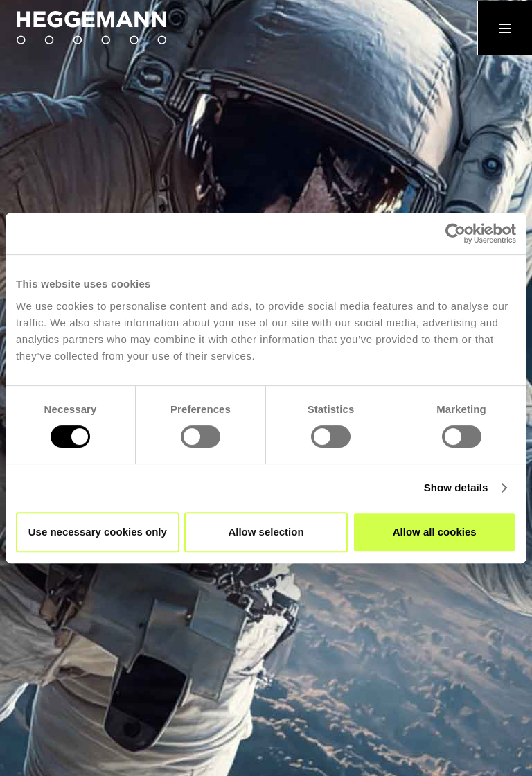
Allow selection (266, 532)
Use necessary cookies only (98, 532)
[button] (505, 28)
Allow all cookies (435, 532)
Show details (456, 487)
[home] (100, 28)
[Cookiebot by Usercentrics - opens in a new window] (455, 233)
